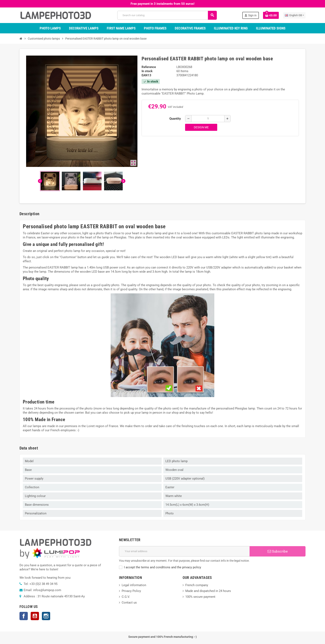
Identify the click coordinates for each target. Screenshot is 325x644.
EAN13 (146, 75)
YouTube (35, 616)
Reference (149, 67)
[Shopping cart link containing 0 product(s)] (271, 15)
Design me (201, 127)
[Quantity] (208, 119)
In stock (147, 71)
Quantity (175, 119)
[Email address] (184, 551)
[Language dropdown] (294, 15)
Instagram (46, 616)
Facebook (24, 616)
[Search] (167, 15)
